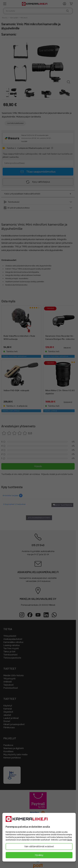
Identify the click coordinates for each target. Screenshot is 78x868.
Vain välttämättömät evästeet (39, 846)
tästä (69, 840)
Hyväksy (39, 855)
